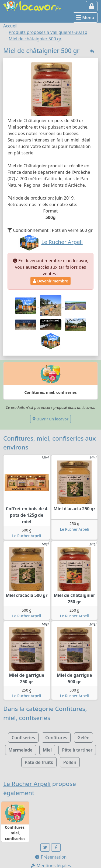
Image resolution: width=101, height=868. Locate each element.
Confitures (56, 738)
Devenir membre (50, 281)
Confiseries (23, 738)
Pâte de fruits (39, 762)
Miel (47, 750)
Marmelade (21, 750)
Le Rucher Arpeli (27, 536)
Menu (85, 17)
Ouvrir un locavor (50, 419)
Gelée (83, 738)
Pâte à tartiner (77, 750)
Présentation (51, 857)
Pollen (70, 762)
